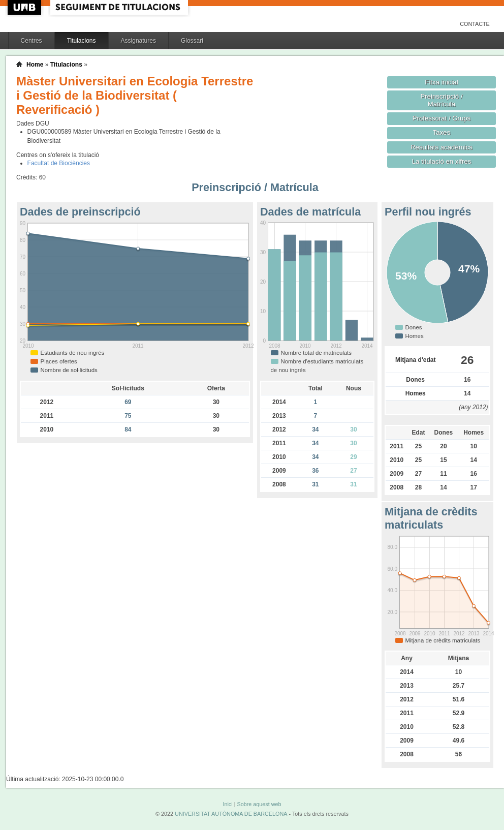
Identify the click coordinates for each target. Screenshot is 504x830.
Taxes (442, 132)
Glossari (192, 41)
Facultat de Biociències (59, 163)
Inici (227, 804)
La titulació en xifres (442, 161)
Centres (31, 41)
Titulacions (82, 41)
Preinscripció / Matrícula (442, 100)
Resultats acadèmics (442, 147)
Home (35, 65)
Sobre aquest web (259, 804)
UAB (25, 7)
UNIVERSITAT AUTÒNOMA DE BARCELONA (231, 814)
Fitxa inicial (441, 82)
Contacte (475, 24)
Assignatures (138, 41)
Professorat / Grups (442, 118)
